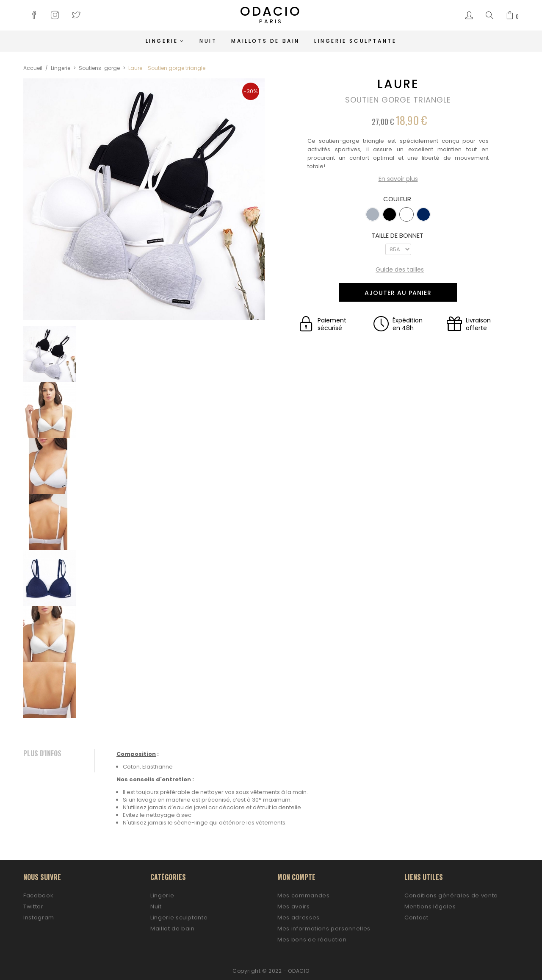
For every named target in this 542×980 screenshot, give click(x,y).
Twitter (33, 906)
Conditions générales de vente (451, 895)
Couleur (398, 199)
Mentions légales (430, 906)
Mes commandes (303, 895)
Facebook (38, 895)
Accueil (33, 68)
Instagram (39, 918)
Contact (416, 918)
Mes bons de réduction (312, 940)
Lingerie (61, 68)
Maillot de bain (173, 929)
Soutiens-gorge (99, 68)
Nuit (156, 906)
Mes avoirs (294, 906)
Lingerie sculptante (179, 918)
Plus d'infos (42, 754)
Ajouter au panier (398, 293)
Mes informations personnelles (324, 929)
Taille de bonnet (398, 236)
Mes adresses (299, 918)
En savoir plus (398, 179)
